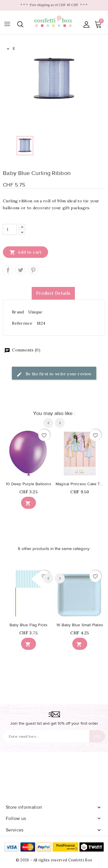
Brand (18, 312)
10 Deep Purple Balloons (29, 484)
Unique (35, 312)
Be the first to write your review (54, 374)
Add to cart (25, 252)
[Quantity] (10, 229)
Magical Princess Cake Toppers (80, 484)
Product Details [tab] (53, 293)
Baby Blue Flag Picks (29, 625)
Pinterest (33, 270)
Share (8, 270)
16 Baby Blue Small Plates (80, 625)
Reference (22, 323)
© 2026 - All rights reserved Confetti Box (54, 860)
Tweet (20, 270)
